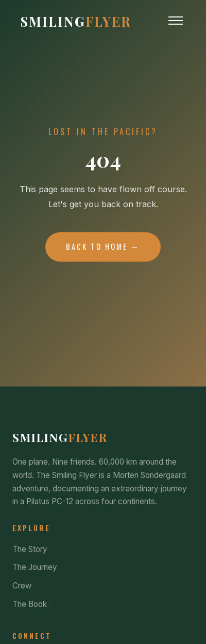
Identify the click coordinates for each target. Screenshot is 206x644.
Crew (22, 586)
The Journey (35, 567)
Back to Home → (103, 246)
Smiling (76, 21)
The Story (30, 549)
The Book (30, 604)
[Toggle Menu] (176, 21)
